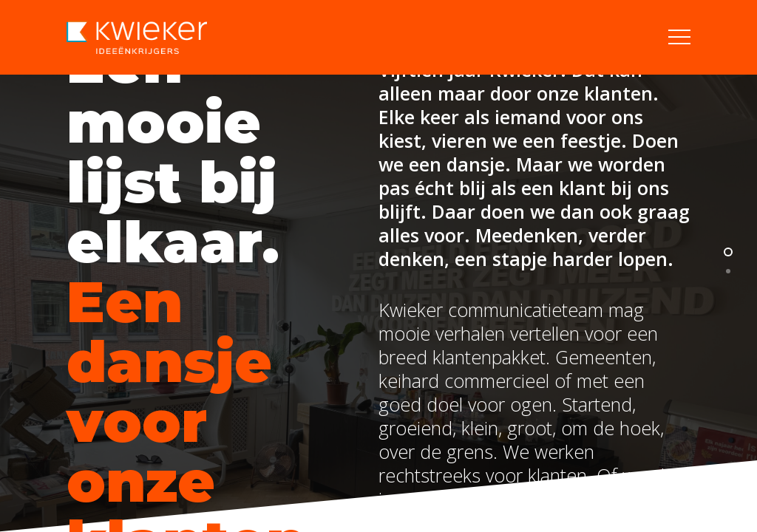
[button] (679, 37)
